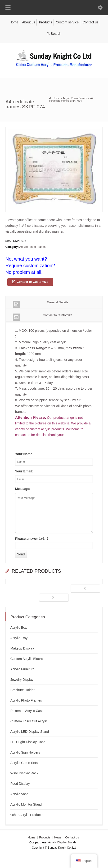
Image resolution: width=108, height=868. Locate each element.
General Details (40, 304)
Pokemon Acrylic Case (27, 711)
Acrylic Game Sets (24, 763)
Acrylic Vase (19, 794)
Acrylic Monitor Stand (26, 804)
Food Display (20, 784)
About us (29, 22)
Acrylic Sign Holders (25, 752)
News (58, 837)
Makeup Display (22, 648)
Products (45, 22)
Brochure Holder (22, 690)
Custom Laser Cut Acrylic (29, 721)
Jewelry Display (22, 680)
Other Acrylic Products (27, 815)
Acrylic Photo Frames (33, 247)
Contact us (90, 22)
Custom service (67, 22)
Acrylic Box (19, 628)
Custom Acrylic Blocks (27, 659)
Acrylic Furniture (22, 669)
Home (14, 22)
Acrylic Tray (19, 638)
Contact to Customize (32, 282)
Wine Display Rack (24, 773)
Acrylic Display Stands (62, 842)
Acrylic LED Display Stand (30, 732)
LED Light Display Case (28, 742)
